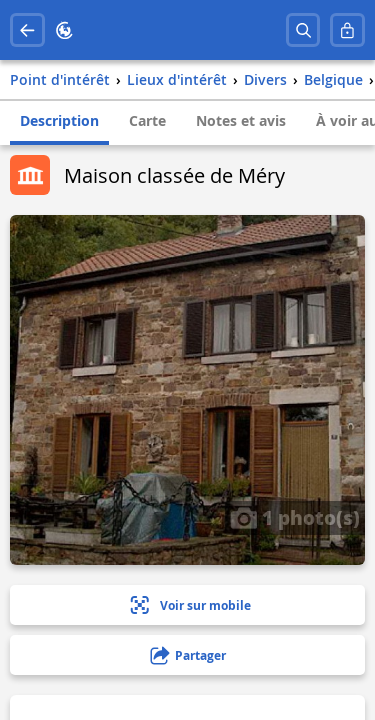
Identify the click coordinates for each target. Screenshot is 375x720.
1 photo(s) (295, 517)
